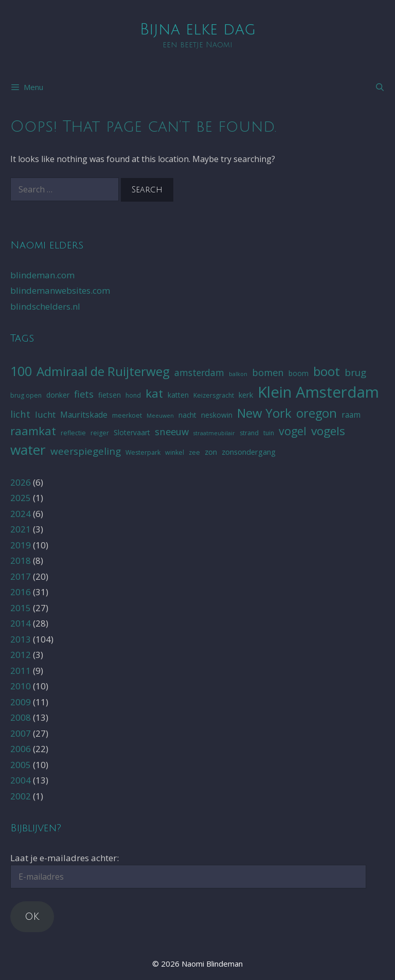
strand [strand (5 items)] (249, 433)
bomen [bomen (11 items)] (268, 372)
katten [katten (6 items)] (178, 395)
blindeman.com (42, 275)
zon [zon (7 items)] (211, 452)
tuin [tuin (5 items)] (269, 433)
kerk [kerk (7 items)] (246, 395)
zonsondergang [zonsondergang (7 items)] (249, 452)
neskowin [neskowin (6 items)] (217, 415)
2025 (21, 498)
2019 (21, 545)
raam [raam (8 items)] (351, 415)
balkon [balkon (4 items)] (238, 374)
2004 (21, 780)
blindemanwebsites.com (60, 290)
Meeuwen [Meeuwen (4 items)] (160, 416)
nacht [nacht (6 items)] (187, 415)
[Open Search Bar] (380, 87)
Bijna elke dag (198, 30)
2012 (21, 655)
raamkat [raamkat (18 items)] (33, 431)
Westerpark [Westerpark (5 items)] (143, 452)
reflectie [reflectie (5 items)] (73, 433)
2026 (21, 482)
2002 (21, 796)
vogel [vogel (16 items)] (293, 431)
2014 (21, 623)
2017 (21, 576)
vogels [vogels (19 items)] (328, 431)
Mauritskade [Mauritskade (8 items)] (84, 415)
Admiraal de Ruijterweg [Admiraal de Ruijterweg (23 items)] (103, 371)
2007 (21, 733)
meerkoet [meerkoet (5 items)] (127, 415)
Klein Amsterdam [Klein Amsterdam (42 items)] (318, 392)
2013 (21, 639)
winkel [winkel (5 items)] (175, 452)
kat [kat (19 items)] (154, 393)
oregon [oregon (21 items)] (317, 413)
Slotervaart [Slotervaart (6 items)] (132, 432)
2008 (21, 717)
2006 (21, 749)
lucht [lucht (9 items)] (45, 414)
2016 (21, 592)
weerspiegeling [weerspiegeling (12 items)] (86, 451)
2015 (21, 608)
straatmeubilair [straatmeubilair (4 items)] (214, 433)
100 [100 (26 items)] (21, 371)
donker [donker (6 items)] (58, 395)
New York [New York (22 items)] (264, 413)
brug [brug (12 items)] (355, 372)
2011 (21, 671)
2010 (21, 686)
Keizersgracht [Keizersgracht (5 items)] (214, 395)
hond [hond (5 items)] (133, 395)
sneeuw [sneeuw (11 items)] (172, 431)
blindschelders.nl (45, 306)
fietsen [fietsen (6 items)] (110, 395)
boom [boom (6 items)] (299, 373)
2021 (21, 529)
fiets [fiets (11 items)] (84, 394)
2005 (21, 765)
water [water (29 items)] (28, 450)
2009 (21, 702)
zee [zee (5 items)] (194, 452)
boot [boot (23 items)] (327, 371)
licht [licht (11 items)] (20, 414)
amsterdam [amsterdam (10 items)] (199, 372)
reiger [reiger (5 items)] (100, 433)
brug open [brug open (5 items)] (26, 395)
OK (32, 916)
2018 (21, 560)
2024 (21, 514)
